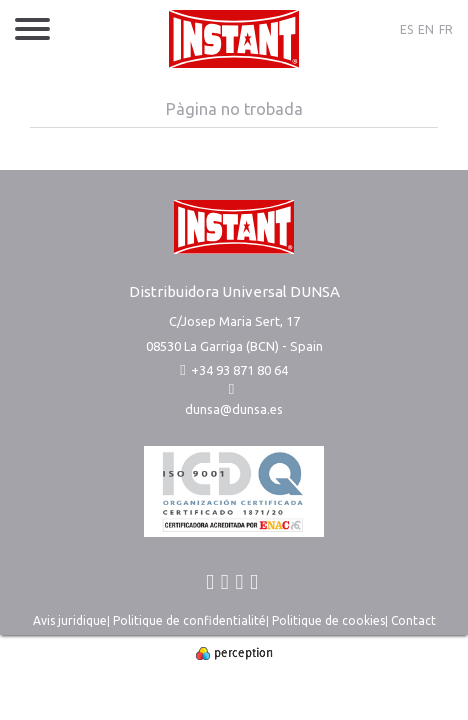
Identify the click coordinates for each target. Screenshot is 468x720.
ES (406, 29)
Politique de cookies (328, 620)
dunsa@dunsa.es (234, 409)
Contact (413, 620)
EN (426, 29)
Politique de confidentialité (189, 620)
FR (446, 29)
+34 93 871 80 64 (233, 370)
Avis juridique (70, 620)
